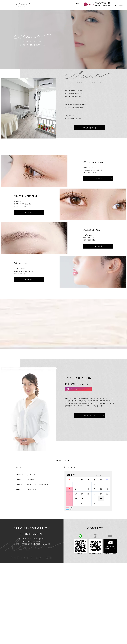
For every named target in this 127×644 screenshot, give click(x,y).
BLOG (54, 6)
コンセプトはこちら (90, 129)
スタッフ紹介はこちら (90, 414)
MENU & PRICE (55, 3)
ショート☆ (30, 478)
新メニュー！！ (32, 473)
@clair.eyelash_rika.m (78, 387)
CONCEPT (45, 3)
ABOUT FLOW (46, 6)
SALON (61, 6)
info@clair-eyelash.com (110, 552)
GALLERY (65, 3)
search (75, 6)
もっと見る (98, 177)
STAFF (37, 6)
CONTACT (69, 6)
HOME (37, 3)
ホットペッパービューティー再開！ (38, 483)
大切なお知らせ (32, 488)
